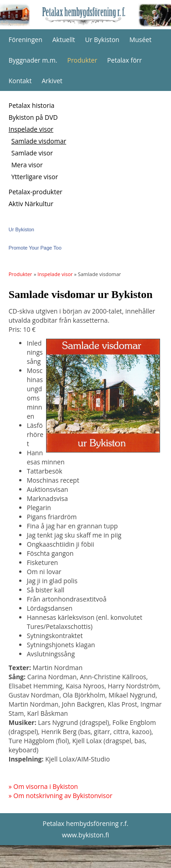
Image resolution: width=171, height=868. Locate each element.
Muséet (141, 40)
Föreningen (26, 40)
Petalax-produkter (36, 192)
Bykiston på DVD (33, 117)
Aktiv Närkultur (31, 204)
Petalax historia (32, 105)
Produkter (82, 60)
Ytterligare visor (35, 177)
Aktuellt (64, 40)
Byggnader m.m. (33, 60)
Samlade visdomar (39, 141)
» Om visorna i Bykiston (43, 786)
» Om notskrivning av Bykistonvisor (61, 796)
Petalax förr (124, 60)
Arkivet (52, 81)
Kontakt (20, 81)
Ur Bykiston (102, 40)
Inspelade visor (31, 129)
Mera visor (27, 165)
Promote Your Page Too (35, 248)
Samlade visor (32, 153)
